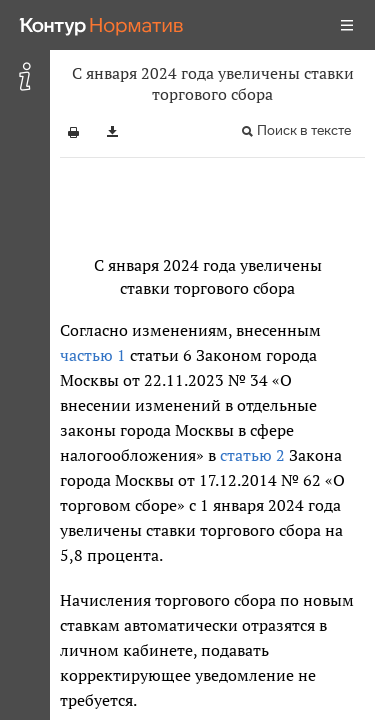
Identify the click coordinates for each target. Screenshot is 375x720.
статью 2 (252, 455)
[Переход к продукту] (102, 25)
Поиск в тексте (304, 130)
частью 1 (93, 355)
